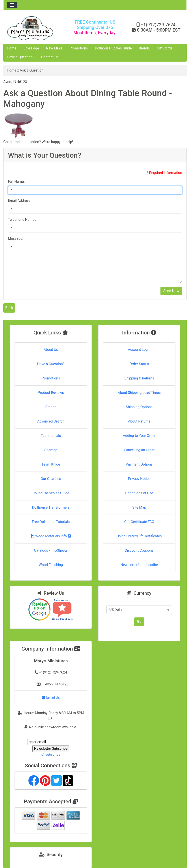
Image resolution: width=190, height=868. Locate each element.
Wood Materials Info (51, 536)
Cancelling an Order (139, 450)
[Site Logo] (34, 28)
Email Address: (20, 201)
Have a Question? (20, 57)
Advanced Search (51, 421)
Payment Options (139, 464)
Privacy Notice (139, 479)
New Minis (54, 48)
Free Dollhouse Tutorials (51, 522)
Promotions (79, 48)
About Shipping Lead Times (139, 393)
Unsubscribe (51, 754)
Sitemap (51, 450)
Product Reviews (51, 393)
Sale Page (31, 48)
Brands (144, 48)
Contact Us (50, 57)
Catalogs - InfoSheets (51, 550)
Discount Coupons (139, 550)
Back (9, 308)
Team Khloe (51, 464)
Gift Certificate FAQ (139, 522)
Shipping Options (139, 407)
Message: (16, 239)
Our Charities (51, 479)
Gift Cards (165, 48)
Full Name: (16, 182)
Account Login (139, 350)
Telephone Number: (23, 220)
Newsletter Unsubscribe (139, 565)
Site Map (139, 507)
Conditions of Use (139, 493)
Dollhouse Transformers (51, 507)
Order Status (139, 364)
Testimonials (51, 436)
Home (12, 48)
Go (139, 622)
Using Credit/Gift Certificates (139, 536)
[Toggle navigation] (12, 5)
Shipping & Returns (139, 378)
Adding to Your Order (139, 436)
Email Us (51, 697)
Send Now (171, 291)
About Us (51, 350)
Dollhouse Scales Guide (113, 48)
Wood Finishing (51, 565)
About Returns (139, 421)
